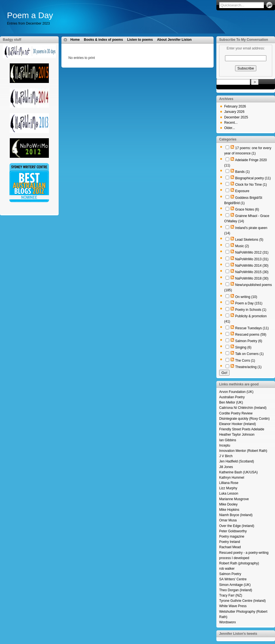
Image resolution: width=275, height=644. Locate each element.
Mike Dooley (228, 504)
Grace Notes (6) (247, 209)
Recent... (231, 123)
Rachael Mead (230, 547)
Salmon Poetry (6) (249, 341)
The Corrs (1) (245, 361)
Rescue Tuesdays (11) (252, 328)
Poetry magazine (232, 536)
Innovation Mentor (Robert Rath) (243, 451)
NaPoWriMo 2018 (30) (252, 278)
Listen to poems (140, 40)
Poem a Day (30, 15)
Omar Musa (228, 520)
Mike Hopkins (229, 510)
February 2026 (235, 106)
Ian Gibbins (228, 440)
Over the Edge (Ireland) (237, 526)
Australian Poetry (232, 397)
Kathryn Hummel (232, 478)
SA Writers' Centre (233, 579)
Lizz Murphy (228, 488)
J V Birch (226, 456)
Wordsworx (228, 622)
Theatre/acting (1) (248, 367)
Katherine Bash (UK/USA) (238, 472)
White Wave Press (233, 606)
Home (75, 40)
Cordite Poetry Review (236, 413)
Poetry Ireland (230, 542)
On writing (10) (246, 297)
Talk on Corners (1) (249, 354)
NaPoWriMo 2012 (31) (252, 252)
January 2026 (234, 112)
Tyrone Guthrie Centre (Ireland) (242, 601)
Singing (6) (243, 347)
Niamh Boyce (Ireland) (236, 515)
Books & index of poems (103, 40)
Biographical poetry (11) (253, 178)
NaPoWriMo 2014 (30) (252, 266)
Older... (230, 128)
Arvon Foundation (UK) (236, 392)
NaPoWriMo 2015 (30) (252, 272)
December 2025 (236, 117)
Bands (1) (242, 172)
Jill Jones (226, 467)
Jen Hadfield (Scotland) (237, 461)
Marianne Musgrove (234, 499)
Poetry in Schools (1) (251, 310)
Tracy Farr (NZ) (231, 595)
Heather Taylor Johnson (237, 435)
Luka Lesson (229, 493)
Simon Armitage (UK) (235, 585)
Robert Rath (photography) (239, 563)
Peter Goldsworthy (233, 531)
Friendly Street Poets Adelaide (242, 429)
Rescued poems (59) (251, 335)
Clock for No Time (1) (251, 185)
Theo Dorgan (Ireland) (236, 590)
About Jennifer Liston (174, 40)
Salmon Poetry (230, 574)
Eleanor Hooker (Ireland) (237, 424)
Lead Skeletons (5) (249, 240)
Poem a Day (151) (249, 303)
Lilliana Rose (229, 483)
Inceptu (225, 445)
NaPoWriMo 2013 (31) (252, 259)
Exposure (242, 191)
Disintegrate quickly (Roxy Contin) (244, 419)
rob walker (227, 569)
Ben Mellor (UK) (231, 402)
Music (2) (242, 246)
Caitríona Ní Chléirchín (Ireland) (243, 408)
